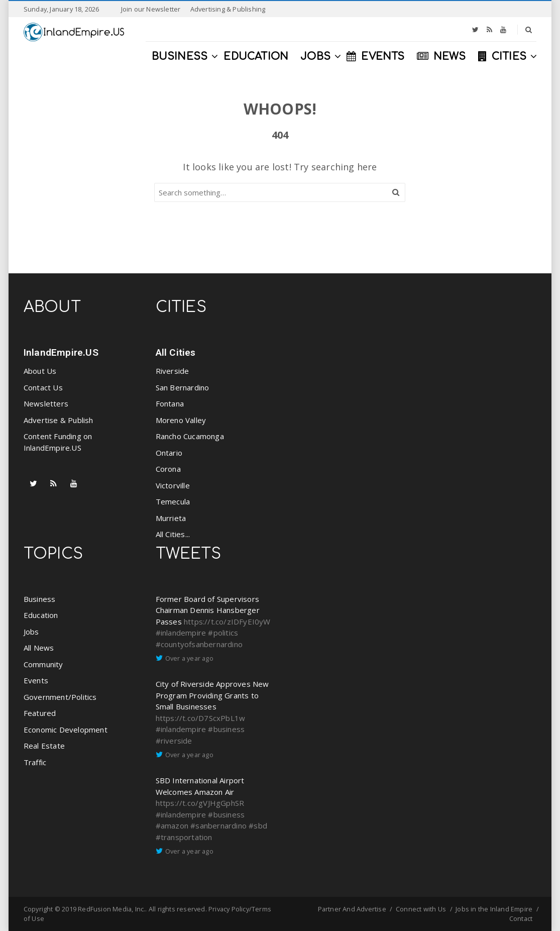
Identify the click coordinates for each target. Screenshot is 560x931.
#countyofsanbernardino (199, 644)
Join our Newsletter (151, 9)
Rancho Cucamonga (190, 436)
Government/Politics (60, 697)
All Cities (176, 352)
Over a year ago (189, 658)
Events (36, 680)
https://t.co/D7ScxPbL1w (201, 718)
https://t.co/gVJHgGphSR (200, 803)
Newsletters (46, 403)
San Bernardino (183, 387)
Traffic (35, 762)
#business (226, 729)
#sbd (258, 825)
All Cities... (173, 534)
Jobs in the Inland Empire (494, 909)
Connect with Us (421, 909)
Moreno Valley (181, 420)
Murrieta (171, 518)
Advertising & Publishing (228, 9)
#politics (223, 633)
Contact (521, 918)
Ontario (169, 453)
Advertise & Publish (59, 420)
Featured (40, 713)
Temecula (173, 501)
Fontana (170, 403)
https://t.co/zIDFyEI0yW (227, 622)
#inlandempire (181, 633)
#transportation (184, 837)
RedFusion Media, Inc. (111, 909)
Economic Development (66, 730)
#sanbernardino (218, 825)
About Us (40, 371)
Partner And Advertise (352, 909)
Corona (168, 469)
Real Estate (44, 746)
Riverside (173, 371)
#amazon (172, 825)
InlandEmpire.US (61, 352)
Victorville (173, 485)
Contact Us (43, 387)
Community (43, 664)
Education (41, 615)
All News (39, 648)
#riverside (174, 741)
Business (40, 599)
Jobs (31, 632)
